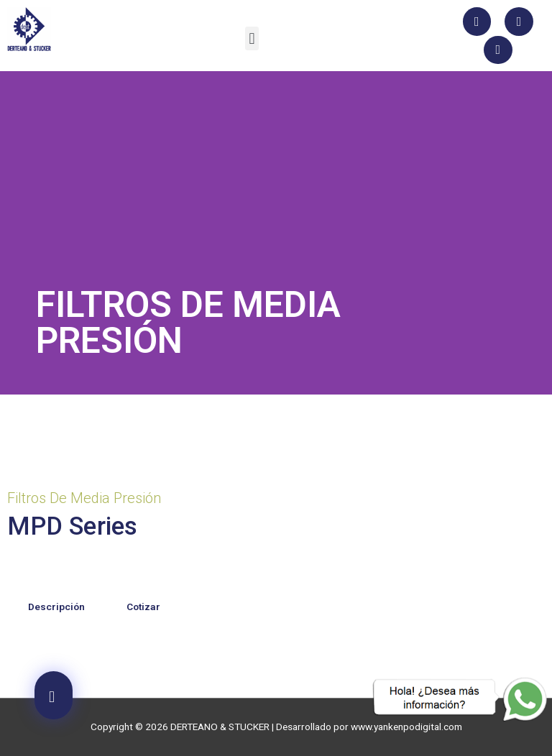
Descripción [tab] (56, 607)
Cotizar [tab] (143, 607)
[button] (252, 38)
